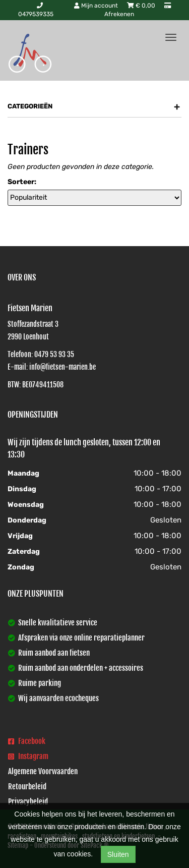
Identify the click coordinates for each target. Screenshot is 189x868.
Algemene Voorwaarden (43, 771)
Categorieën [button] (94, 106)
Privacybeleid (28, 802)
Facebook (27, 741)
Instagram (28, 756)
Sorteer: (22, 182)
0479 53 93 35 (54, 354)
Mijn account (97, 6)
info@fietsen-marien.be (62, 367)
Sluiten (118, 854)
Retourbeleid (27, 787)
